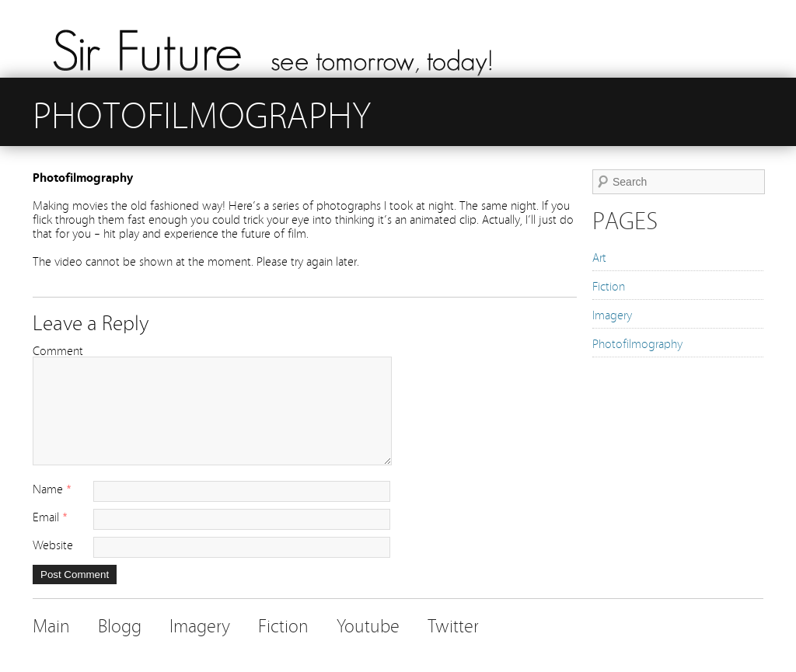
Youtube (368, 624)
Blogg (120, 624)
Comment (58, 350)
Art (599, 256)
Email (46, 516)
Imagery (612, 314)
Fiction (609, 285)
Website (53, 544)
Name (48, 488)
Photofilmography (637, 343)
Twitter (453, 624)
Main (51, 624)
